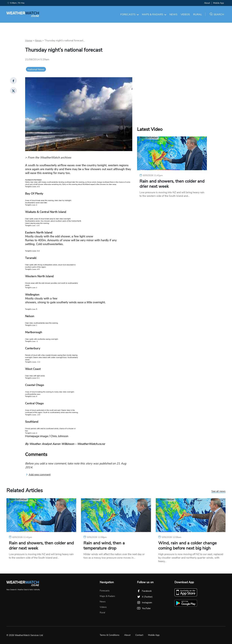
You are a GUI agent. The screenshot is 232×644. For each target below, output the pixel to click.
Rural (198, 14)
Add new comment (38, 475)
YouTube (144, 608)
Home (29, 41)
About (207, 3)
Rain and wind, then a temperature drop (104, 546)
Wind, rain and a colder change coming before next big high (187, 546)
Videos (185, 14)
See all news (218, 491)
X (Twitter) (145, 597)
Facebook (144, 591)
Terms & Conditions (110, 635)
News (173, 14)
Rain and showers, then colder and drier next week (172, 184)
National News (36, 69)
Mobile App (219, 3)
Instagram (145, 603)
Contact (139, 635)
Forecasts (130, 14)
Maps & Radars (154, 14)
